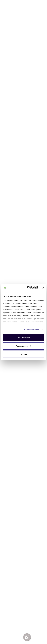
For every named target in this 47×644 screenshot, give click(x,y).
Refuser (24, 354)
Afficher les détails (31, 330)
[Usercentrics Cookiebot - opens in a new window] (28, 288)
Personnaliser (24, 346)
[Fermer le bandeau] (43, 288)
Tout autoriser (24, 338)
